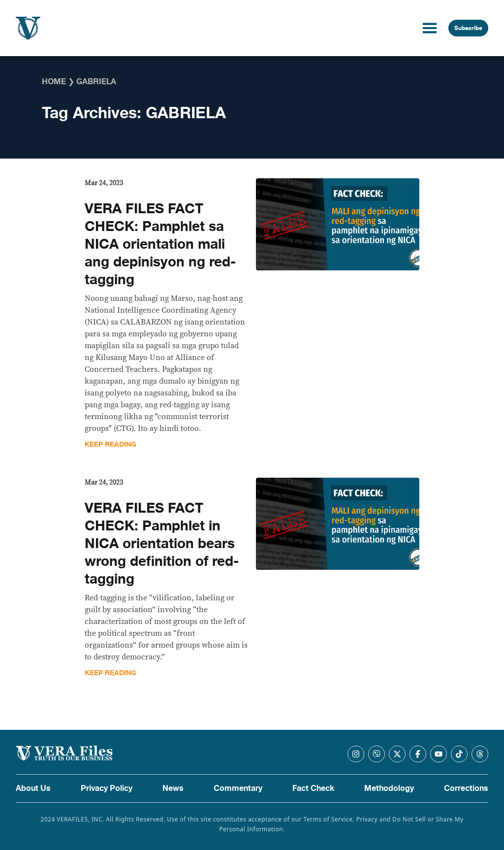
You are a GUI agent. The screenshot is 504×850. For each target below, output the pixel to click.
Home (54, 82)
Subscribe (468, 28)
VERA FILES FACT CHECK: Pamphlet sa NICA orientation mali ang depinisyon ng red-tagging (160, 244)
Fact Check (313, 788)
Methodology (389, 788)
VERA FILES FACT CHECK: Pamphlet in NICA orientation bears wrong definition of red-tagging (162, 544)
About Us (33, 788)
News (173, 788)
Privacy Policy (107, 788)
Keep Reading (110, 444)
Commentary (238, 788)
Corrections (466, 788)
